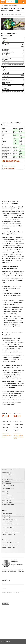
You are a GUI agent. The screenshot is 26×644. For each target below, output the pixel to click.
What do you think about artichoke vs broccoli (10, 592)
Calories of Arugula (6, 515)
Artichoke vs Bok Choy (7, 481)
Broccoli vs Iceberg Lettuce (8, 498)
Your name (4, 584)
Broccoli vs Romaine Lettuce (8, 502)
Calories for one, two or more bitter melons (11, 532)
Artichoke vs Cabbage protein (8, 547)
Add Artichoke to (10, 166)
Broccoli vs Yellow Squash (7, 496)
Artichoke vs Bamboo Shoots (8, 475)
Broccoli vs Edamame (6, 500)
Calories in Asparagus (7, 518)
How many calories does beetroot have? (10, 524)
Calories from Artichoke (7, 513)
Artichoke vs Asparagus (7, 473)
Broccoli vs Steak (6, 494)
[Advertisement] (13, 108)
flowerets (17, 437)
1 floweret (15, 439)
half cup (22, 437)
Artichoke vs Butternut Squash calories (10, 545)
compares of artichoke (10, 486)
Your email (4, 588)
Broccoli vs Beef (5, 492)
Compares (6, 6)
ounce (5, 435)
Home (2, 6)
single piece (9, 435)
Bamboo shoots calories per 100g (9, 520)
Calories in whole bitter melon (8, 530)
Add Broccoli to (9, 168)
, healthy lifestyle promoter (12, 14)
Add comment (5, 603)
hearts (5, 437)
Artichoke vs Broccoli (13, 6)
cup (2, 437)
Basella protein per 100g (7, 522)
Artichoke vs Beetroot (6, 477)
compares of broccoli (9, 505)
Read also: (13, 161)
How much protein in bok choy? (9, 534)
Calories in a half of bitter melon (9, 528)
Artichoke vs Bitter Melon (7, 479)
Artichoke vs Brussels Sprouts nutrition (10, 543)
